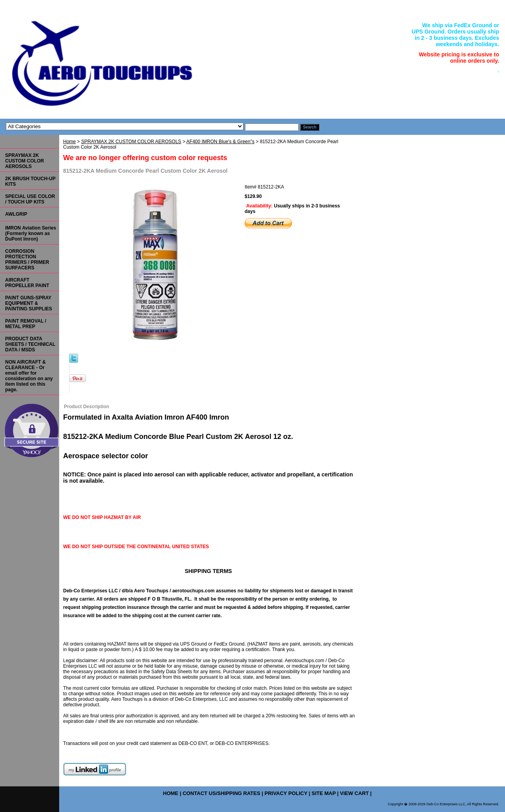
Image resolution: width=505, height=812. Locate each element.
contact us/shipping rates (222, 793)
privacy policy (286, 793)
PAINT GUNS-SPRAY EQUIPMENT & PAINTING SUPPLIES (29, 303)
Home (69, 142)
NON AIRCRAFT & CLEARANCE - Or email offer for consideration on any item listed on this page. (29, 376)
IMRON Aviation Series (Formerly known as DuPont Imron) (31, 233)
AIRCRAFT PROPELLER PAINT (27, 283)
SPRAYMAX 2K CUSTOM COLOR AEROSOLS (131, 142)
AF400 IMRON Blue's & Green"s (220, 142)
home (171, 793)
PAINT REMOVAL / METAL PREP (26, 324)
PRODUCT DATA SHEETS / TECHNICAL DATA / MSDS (30, 344)
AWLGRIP (16, 214)
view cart (354, 793)
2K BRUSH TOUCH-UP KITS (30, 181)
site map (324, 793)
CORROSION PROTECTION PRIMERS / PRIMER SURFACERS (27, 259)
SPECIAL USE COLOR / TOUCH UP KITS (30, 199)
